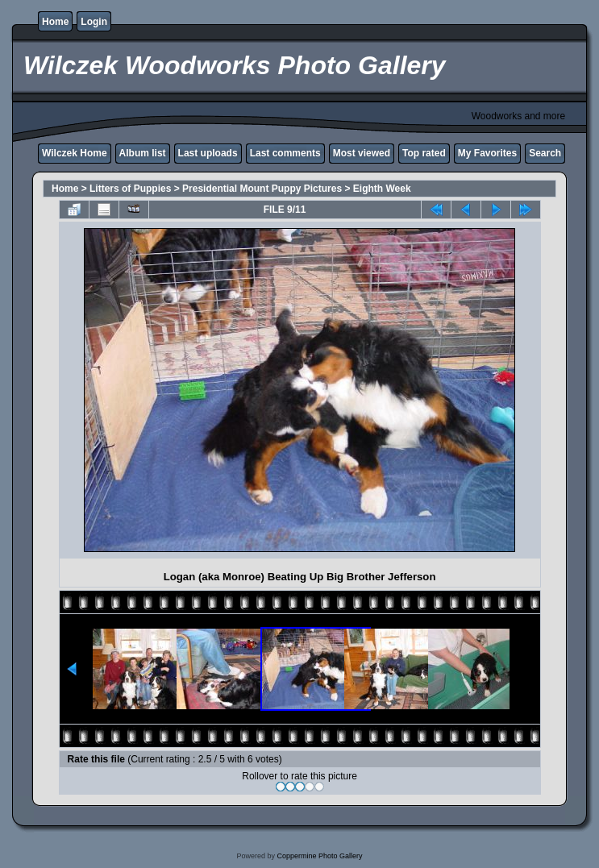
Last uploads (208, 153)
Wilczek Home (75, 153)
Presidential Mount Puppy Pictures (262, 189)
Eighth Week (382, 189)
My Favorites (487, 153)
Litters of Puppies (130, 189)
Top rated (424, 153)
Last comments (285, 153)
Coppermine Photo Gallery (319, 856)
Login (94, 22)
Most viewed (362, 153)
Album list (143, 153)
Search (545, 153)
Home (55, 22)
